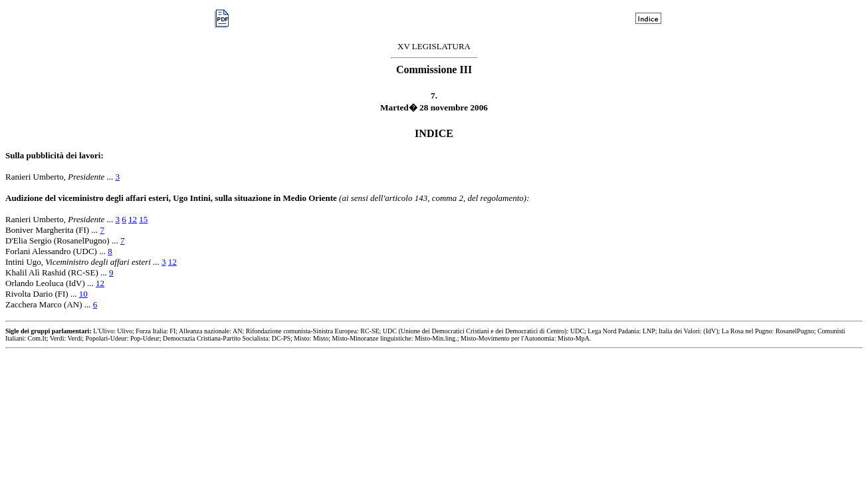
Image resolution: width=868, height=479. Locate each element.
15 (143, 219)
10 (83, 294)
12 (133, 219)
